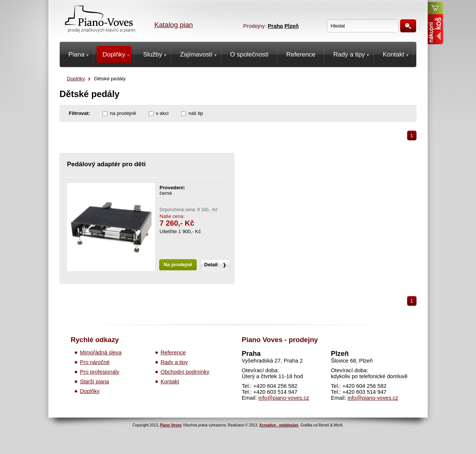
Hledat (408, 26)
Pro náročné (95, 362)
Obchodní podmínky (185, 372)
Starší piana (94, 381)
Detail (211, 265)
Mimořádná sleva (101, 352)
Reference (173, 352)
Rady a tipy (174, 362)
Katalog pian (174, 25)
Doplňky (76, 79)
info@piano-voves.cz (284, 398)
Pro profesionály (100, 372)
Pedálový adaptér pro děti (106, 164)
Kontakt (170, 381)
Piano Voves (171, 425)
